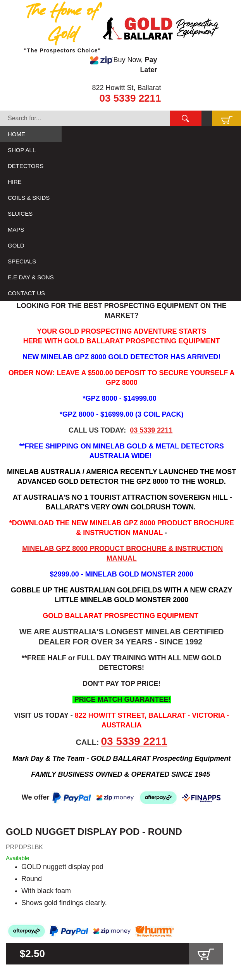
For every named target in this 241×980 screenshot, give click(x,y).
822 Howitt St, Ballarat (126, 88)
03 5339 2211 (130, 98)
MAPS (16, 229)
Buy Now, (123, 65)
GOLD (16, 245)
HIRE (15, 182)
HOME (16, 134)
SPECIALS (22, 261)
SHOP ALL (22, 150)
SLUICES (20, 214)
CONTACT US (26, 293)
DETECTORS (26, 166)
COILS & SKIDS (29, 198)
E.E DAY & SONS (31, 277)
